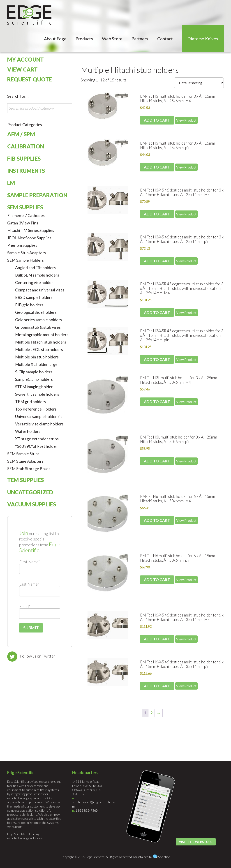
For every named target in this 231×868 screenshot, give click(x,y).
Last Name (29, 584)
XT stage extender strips (37, 439)
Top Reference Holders (36, 409)
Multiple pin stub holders (37, 357)
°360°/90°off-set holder (36, 446)
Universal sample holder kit (39, 416)
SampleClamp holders (34, 379)
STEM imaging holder (34, 387)
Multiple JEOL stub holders (39, 349)
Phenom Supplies (22, 245)
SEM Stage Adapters (25, 461)
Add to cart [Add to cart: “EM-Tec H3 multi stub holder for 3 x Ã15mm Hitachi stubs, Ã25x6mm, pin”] (157, 167)
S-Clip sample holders (34, 372)
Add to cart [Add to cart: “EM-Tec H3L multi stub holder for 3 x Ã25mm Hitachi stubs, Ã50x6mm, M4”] (157, 402)
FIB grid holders (29, 305)
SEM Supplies (25, 207)
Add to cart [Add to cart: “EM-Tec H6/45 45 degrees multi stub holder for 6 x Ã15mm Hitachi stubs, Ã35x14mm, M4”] (157, 639)
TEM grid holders (30, 402)
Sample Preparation (37, 195)
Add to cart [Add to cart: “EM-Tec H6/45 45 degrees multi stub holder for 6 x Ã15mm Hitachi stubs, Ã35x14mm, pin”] (157, 686)
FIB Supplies (24, 158)
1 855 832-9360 (87, 810)
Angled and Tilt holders (35, 268)
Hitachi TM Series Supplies (31, 230)
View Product (186, 120)
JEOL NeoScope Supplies (29, 238)
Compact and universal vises (40, 290)
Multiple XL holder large (36, 364)
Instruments (26, 171)
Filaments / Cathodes (26, 215)
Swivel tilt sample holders (37, 394)
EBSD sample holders (34, 297)
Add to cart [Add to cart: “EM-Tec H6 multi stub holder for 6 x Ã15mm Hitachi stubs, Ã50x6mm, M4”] (157, 520)
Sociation (164, 857)
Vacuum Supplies (32, 504)
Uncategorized (30, 492)
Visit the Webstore (196, 842)
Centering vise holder (34, 282)
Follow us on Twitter (38, 656)
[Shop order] (199, 83)
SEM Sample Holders (25, 260)
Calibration (26, 146)
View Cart (22, 69)
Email (25, 606)
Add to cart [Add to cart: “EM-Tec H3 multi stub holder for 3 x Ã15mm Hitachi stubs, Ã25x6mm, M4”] (157, 120)
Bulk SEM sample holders (37, 275)
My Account (25, 59)
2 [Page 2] (152, 713)
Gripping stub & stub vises (38, 327)
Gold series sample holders (38, 320)
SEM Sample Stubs (23, 454)
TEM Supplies (25, 480)
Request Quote (30, 79)
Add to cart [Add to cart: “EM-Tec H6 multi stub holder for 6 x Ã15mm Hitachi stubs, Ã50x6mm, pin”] (157, 580)
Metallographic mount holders (42, 335)
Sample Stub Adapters (27, 253)
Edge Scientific (29, 15)
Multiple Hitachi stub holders (130, 70)
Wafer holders (28, 431)
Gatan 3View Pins (23, 223)
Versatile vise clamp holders (39, 424)
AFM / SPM (21, 134)
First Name (30, 562)
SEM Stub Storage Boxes (29, 469)
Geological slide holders (36, 312)
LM (11, 183)
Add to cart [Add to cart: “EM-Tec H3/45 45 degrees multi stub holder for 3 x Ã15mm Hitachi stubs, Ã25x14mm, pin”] (157, 261)
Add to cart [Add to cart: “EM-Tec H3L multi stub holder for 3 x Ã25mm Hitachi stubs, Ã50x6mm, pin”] (157, 461)
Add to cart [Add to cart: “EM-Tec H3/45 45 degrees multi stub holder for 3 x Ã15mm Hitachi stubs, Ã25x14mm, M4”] (157, 214)
